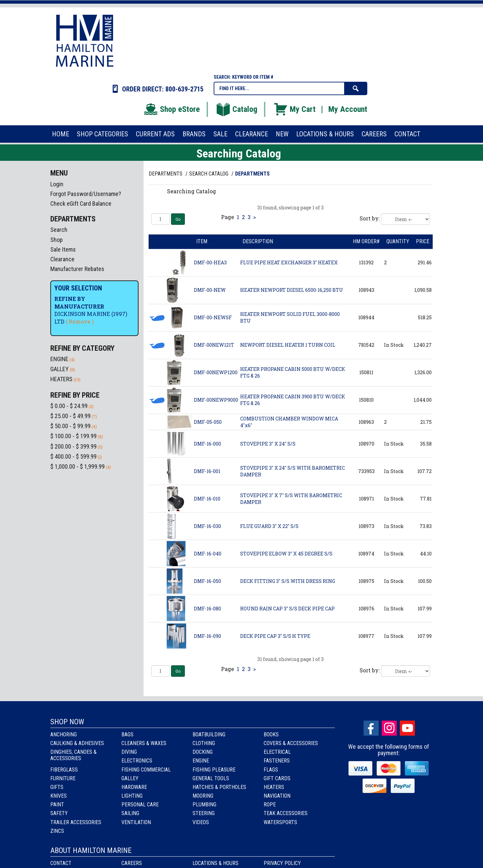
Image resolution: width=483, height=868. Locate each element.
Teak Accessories (286, 813)
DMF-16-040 (208, 554)
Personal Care (140, 805)
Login (57, 184)
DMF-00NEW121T (214, 345)
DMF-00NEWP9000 (216, 400)
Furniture (63, 778)
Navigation (277, 796)
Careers (132, 863)
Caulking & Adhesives (77, 743)
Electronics (137, 761)
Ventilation (136, 822)
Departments (166, 174)
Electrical (277, 752)
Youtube (407, 728)
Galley (130, 778)
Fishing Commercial (146, 770)
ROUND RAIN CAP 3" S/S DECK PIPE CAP (287, 609)
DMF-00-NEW (210, 290)
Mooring (203, 796)
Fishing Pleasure (214, 770)
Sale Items (63, 249)
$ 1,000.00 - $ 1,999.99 (77, 466)
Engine (201, 761)
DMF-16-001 (207, 471)
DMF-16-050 (207, 581)
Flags (271, 770)
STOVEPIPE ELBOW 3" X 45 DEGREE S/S (286, 554)
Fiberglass (64, 770)
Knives (59, 796)
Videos (201, 822)
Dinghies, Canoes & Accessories (73, 755)
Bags (127, 735)
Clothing (204, 743)
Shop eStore (172, 109)
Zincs (57, 831)
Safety (59, 813)
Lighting (132, 796)
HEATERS (61, 379)
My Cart (294, 109)
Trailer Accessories (76, 822)
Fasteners (277, 761)
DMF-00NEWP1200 (216, 372)
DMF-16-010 (207, 499)
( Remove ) (80, 321)
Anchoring (64, 735)
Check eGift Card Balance (81, 204)
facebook (371, 728)
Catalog (236, 109)
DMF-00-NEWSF (213, 317)
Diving (129, 752)
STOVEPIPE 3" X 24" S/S (268, 444)
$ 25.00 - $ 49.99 (70, 416)
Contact (61, 863)
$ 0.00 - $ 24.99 (69, 406)
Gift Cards (277, 778)
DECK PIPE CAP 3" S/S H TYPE (275, 636)
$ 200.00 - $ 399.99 (73, 446)
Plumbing (204, 805)
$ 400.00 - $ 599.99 (73, 456)
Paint (57, 805)
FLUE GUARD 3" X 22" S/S (269, 526)
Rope (270, 805)
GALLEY (60, 369)
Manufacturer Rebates (77, 269)
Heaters (274, 787)
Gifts (57, 787)
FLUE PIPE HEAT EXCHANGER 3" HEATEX (289, 262)
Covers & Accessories (291, 743)
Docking (203, 752)
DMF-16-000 (207, 444)
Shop (57, 240)
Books (271, 735)
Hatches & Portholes (219, 787)
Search (59, 230)
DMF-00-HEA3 (210, 262)
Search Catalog (209, 174)
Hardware (134, 787)
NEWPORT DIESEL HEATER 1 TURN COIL (288, 345)
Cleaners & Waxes (144, 743)
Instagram (389, 728)
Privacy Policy (282, 863)
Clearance (62, 259)
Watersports (280, 822)
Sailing (130, 813)
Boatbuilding (209, 735)
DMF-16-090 (207, 636)
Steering (204, 813)
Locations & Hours (216, 863)
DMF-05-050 (208, 422)
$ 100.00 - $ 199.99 (73, 436)
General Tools (211, 778)
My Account (348, 109)
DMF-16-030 (207, 526)
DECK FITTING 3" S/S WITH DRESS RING (288, 581)
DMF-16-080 (207, 609)
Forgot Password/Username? (86, 194)
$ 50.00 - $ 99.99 (70, 426)
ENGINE (59, 359)
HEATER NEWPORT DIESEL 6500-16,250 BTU (292, 290)
